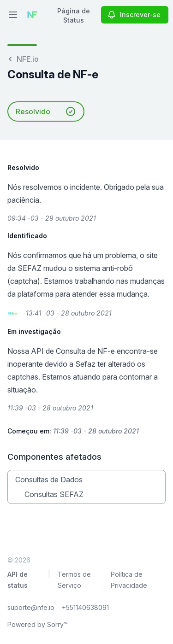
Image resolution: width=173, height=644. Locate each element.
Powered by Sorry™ (38, 624)
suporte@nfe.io (31, 607)
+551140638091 (85, 607)
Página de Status (74, 15)
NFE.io (23, 59)
